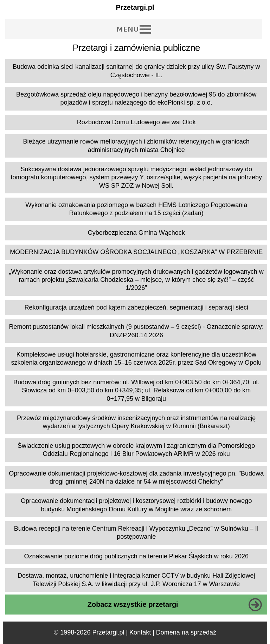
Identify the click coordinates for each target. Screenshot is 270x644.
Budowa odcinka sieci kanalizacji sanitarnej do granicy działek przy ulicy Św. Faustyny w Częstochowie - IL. (136, 71)
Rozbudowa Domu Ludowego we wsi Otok (136, 122)
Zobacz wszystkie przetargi (133, 604)
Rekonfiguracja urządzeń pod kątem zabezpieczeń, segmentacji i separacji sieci (136, 307)
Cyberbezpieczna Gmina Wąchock (136, 233)
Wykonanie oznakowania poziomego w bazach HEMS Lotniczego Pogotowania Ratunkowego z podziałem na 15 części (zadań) (136, 209)
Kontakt (140, 632)
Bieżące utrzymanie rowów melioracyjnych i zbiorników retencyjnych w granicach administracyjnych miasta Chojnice (136, 145)
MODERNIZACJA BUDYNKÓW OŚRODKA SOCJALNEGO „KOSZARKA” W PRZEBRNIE (136, 252)
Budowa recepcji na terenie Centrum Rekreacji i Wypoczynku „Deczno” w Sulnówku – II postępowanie (136, 533)
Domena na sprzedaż (186, 632)
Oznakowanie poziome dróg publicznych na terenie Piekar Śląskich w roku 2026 (136, 556)
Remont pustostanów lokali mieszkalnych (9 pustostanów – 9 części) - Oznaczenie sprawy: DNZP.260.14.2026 (136, 331)
